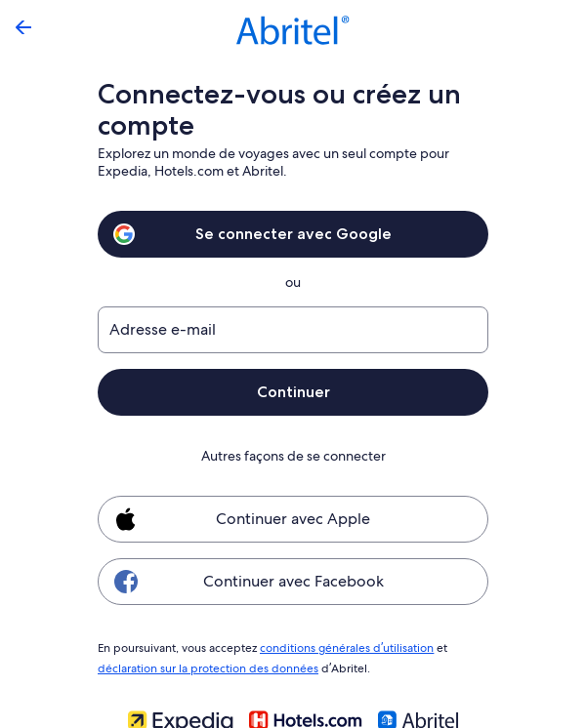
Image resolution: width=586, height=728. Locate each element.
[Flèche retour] (23, 27)
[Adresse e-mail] (293, 330)
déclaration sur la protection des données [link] (205, 666)
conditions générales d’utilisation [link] (343, 647)
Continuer (293, 392)
